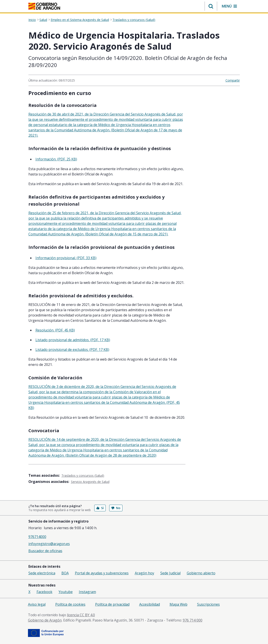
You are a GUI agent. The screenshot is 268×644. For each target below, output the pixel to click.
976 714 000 (193, 620)
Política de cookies (70, 604)
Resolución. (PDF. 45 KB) (55, 330)
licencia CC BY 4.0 (81, 615)
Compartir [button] (233, 80)
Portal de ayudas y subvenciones (102, 573)
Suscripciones (208, 604)
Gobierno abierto (201, 573)
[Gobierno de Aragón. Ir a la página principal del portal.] (44, 6)
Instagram (87, 592)
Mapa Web (178, 604)
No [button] (116, 508)
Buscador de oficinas (45, 551)
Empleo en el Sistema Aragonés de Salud (80, 20)
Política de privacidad (112, 604)
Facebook (44, 592)
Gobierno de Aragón (45, 620)
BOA (65, 573)
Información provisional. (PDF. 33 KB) (66, 258)
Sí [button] (100, 508)
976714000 (37, 537)
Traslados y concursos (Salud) (134, 20)
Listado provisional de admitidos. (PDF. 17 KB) (73, 340)
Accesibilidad (150, 604)
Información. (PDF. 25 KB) (56, 159)
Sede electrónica (42, 573)
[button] (211, 6)
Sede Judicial (170, 573)
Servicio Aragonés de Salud (90, 482)
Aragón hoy (144, 573)
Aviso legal (37, 604)
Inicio (32, 20)
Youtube (66, 592)
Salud (43, 20)
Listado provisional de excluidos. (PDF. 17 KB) (72, 350)
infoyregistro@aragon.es (49, 544)
